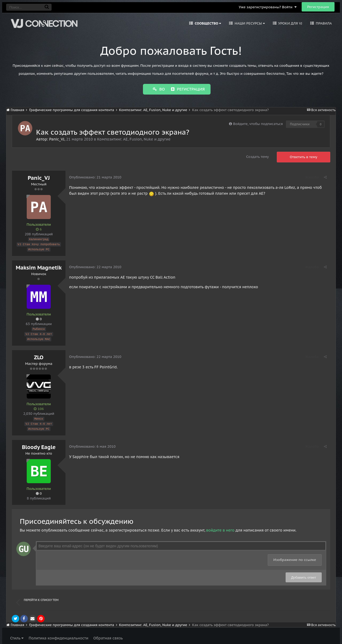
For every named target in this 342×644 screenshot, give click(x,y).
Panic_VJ (57, 139)
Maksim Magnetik (39, 266)
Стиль (17, 635)
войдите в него (220, 527)
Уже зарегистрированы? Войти (268, 7)
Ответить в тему (304, 156)
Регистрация (318, 7)
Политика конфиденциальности (58, 635)
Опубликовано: (96, 177)
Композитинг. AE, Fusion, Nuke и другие (134, 139)
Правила (323, 23)
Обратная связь (108, 635)
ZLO (39, 355)
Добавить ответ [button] (304, 574)
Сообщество (207, 23)
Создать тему (257, 156)
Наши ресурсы (249, 23)
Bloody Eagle (39, 444)
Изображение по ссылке (295, 557)
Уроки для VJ (290, 23)
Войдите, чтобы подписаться (258, 123)
